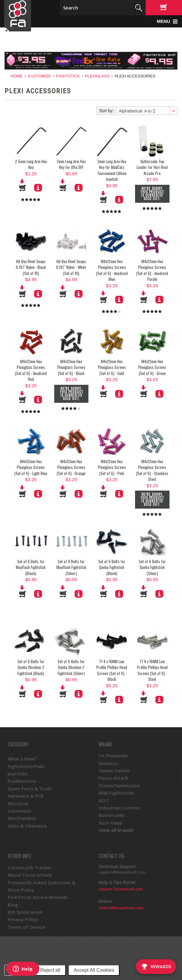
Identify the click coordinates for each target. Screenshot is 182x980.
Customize (39, 76)
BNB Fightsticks (116, 793)
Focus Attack (113, 778)
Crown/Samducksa (119, 785)
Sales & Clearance (27, 826)
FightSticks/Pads (26, 766)
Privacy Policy (25, 957)
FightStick (68, 76)
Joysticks (18, 774)
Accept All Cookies (94, 970)
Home (17, 76)
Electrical (18, 803)
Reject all (50, 970)
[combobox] (147, 111)
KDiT (104, 800)
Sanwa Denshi (114, 771)
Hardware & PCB (26, 796)
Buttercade (111, 815)
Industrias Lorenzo (120, 808)
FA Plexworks (113, 756)
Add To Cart (104, 197)
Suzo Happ (111, 823)
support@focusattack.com (122, 872)
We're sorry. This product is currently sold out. (152, 499)
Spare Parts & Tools (30, 789)
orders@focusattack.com (121, 908)
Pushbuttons (22, 781)
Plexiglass (97, 76)
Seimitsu (108, 763)
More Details (119, 199)
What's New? (22, 759)
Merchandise (22, 818)
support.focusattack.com (121, 889)
